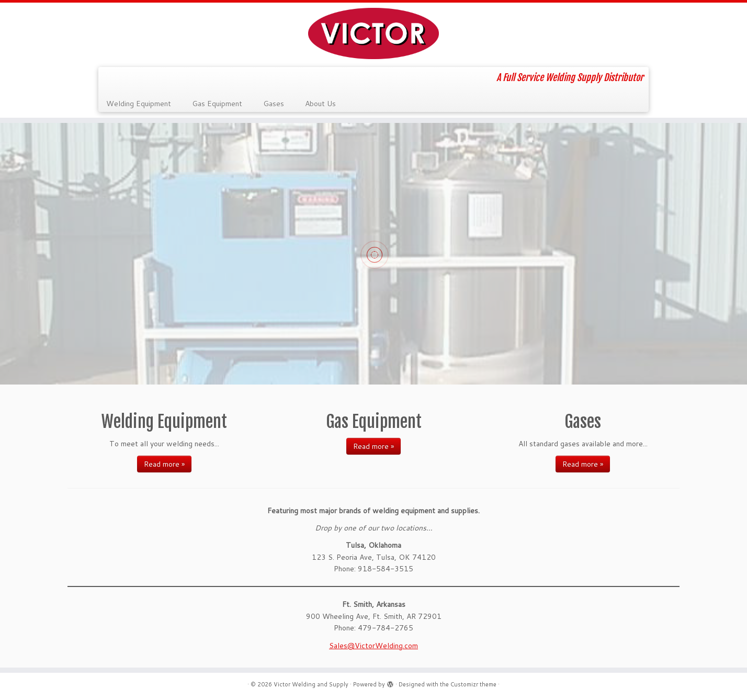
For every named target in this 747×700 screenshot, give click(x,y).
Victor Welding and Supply (311, 684)
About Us (320, 104)
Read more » (164, 464)
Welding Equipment (139, 104)
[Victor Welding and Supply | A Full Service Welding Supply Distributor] (373, 33)
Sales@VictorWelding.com (373, 646)
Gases (274, 104)
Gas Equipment (217, 104)
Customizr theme (473, 684)
